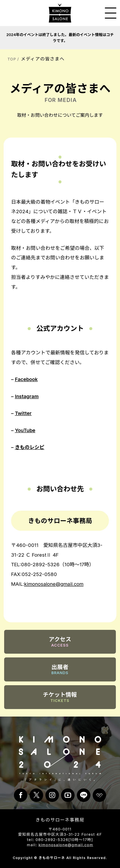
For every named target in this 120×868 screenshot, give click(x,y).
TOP (12, 59)
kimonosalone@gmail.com (54, 584)
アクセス (60, 642)
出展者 (60, 670)
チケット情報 (60, 697)
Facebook (26, 379)
